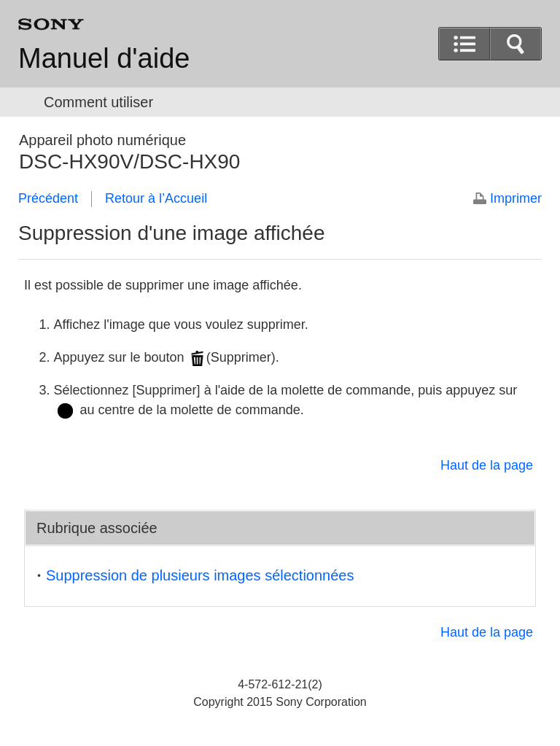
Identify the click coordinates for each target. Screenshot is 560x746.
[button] (516, 44)
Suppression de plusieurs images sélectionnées (200, 575)
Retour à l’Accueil (156, 198)
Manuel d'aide (104, 58)
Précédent (48, 198)
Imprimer (516, 198)
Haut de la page (487, 465)
